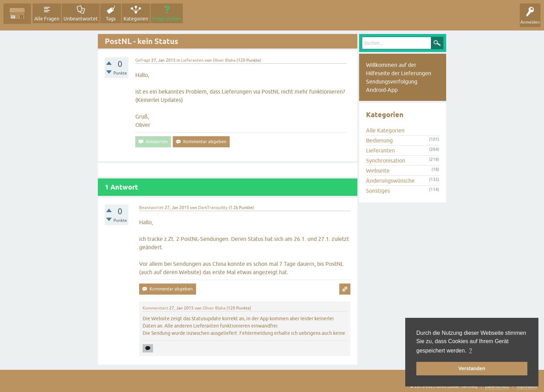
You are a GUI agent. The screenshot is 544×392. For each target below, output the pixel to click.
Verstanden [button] (472, 368)
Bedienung (379, 140)
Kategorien (136, 19)
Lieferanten (192, 60)
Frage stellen (167, 19)
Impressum (527, 386)
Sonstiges (378, 191)
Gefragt (143, 60)
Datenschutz (497, 386)
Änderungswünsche (390, 181)
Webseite (378, 171)
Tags (111, 19)
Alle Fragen (47, 19)
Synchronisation (386, 160)
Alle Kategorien (385, 130)
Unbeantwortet (81, 19)
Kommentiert (155, 308)
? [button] (471, 351)
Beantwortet (151, 208)
